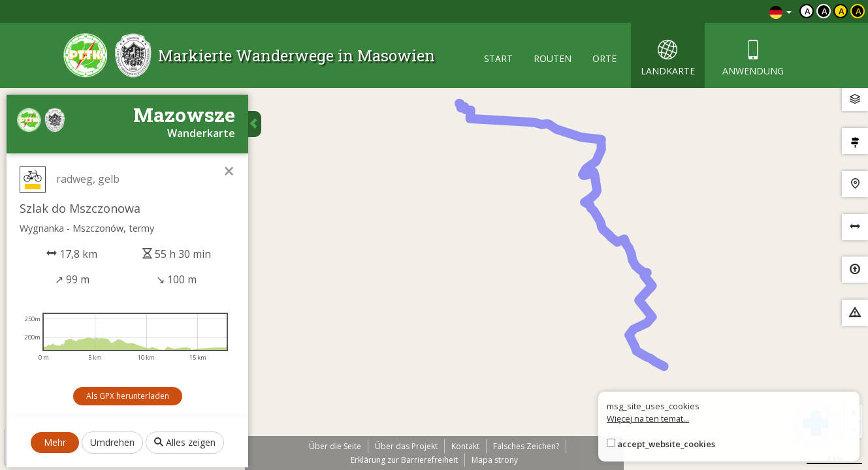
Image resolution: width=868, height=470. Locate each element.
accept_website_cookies (666, 444)
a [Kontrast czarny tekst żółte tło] (842, 11)
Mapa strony (495, 460)
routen (553, 58)
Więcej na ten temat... (648, 418)
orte (604, 58)
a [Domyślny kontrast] (808, 11)
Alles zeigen (185, 442)
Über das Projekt (406, 446)
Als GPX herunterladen (128, 396)
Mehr (55, 442)
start (498, 58)
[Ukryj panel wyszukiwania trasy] (255, 124)
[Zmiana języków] (780, 11)
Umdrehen (112, 442)
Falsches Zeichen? (526, 446)
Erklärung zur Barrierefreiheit (404, 460)
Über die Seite (335, 446)
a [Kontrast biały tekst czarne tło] (825, 11)
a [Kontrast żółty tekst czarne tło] (859, 11)
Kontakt (465, 446)
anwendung (753, 58)
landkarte (668, 58)
